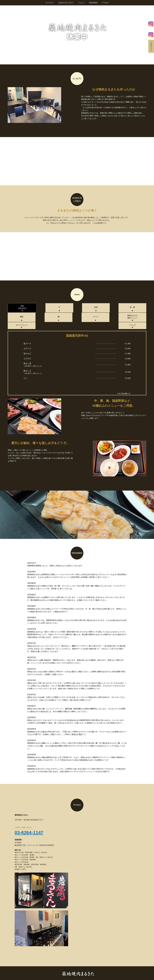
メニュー (81, 3)
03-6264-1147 (29, 825)
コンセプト (49, 3)
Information (93, 3)
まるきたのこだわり (66, 3)
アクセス (105, 3)
